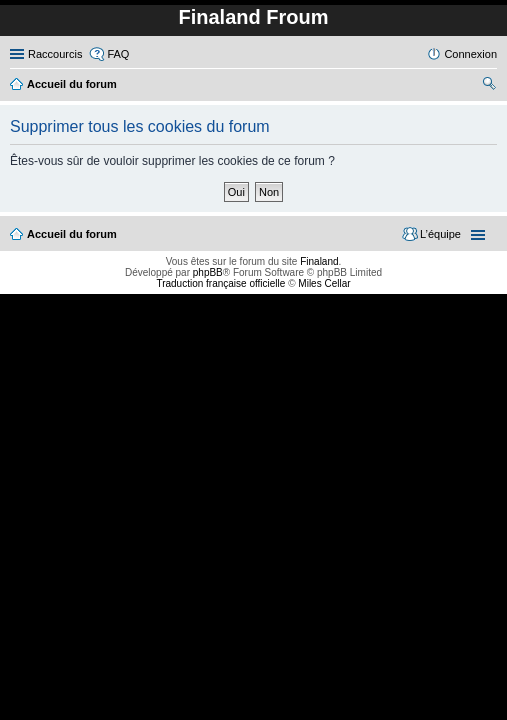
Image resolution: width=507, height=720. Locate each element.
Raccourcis (55, 54)
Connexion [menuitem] (470, 54)
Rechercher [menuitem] (489, 86)
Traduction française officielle (220, 283)
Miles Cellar (324, 283)
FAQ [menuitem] (118, 54)
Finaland (319, 261)
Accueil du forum (72, 234)
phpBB (208, 272)
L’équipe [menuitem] (440, 234)
